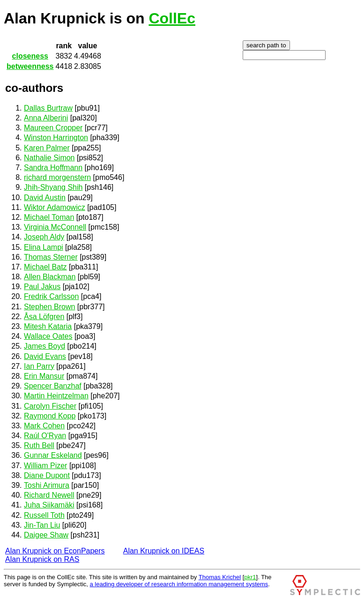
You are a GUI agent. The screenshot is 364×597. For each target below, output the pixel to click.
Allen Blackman (50, 277)
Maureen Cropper (53, 128)
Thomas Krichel (220, 577)
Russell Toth (44, 515)
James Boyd (45, 346)
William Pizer (45, 466)
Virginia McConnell (55, 227)
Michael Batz (45, 267)
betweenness (30, 66)
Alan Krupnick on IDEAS (164, 551)
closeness (30, 56)
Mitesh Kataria (48, 326)
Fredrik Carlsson (51, 296)
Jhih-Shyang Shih (53, 187)
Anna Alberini (46, 118)
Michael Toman (49, 217)
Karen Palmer (47, 148)
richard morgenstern (57, 177)
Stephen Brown (49, 307)
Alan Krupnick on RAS (42, 559)
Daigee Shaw (46, 535)
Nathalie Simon (49, 158)
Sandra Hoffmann (53, 168)
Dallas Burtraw (48, 108)
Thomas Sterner (51, 257)
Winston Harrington (56, 138)
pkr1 (250, 577)
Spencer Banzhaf (53, 386)
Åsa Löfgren (44, 317)
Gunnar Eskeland (53, 455)
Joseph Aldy (44, 237)
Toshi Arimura (47, 485)
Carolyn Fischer (50, 406)
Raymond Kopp (50, 416)
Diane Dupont (47, 475)
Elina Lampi (44, 247)
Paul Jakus (42, 287)
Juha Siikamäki (49, 505)
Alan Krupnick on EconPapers (55, 551)
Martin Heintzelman (56, 396)
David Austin (45, 198)
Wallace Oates (48, 336)
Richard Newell (49, 495)
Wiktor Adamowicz (55, 207)
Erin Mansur (44, 376)
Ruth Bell (39, 445)
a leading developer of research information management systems (179, 584)
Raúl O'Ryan (45, 436)
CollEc (172, 18)
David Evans (45, 356)
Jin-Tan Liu (42, 525)
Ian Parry (39, 366)
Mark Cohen (44, 426)
